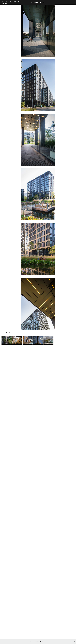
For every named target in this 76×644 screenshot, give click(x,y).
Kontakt (5, 3)
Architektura (17, 1)
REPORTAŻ (9, 1)
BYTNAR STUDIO (38, 2)
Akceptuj (42, 642)
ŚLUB (4, 1)
